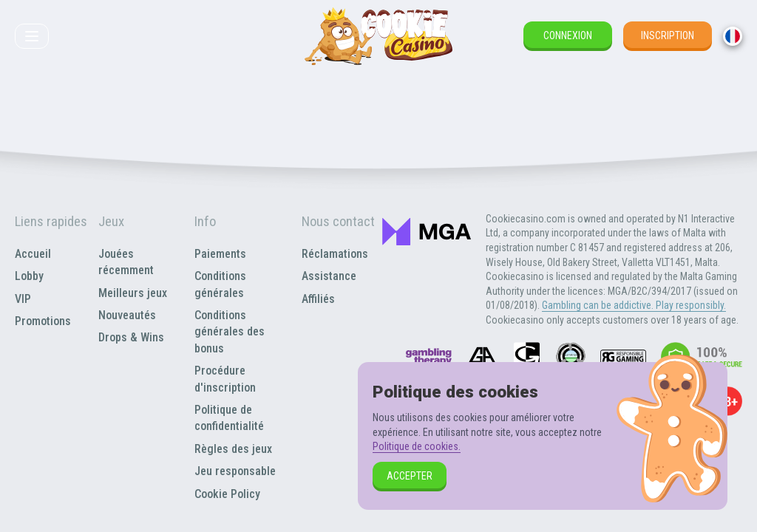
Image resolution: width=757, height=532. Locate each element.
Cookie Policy (227, 494)
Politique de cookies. (417, 446)
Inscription (668, 35)
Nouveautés (127, 315)
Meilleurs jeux (133, 293)
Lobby (29, 276)
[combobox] (733, 36)
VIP (23, 299)
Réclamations (335, 254)
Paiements (220, 254)
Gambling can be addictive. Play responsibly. (634, 305)
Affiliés (318, 299)
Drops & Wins (131, 337)
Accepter (410, 476)
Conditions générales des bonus (230, 332)
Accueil (33, 254)
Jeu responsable (235, 471)
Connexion (568, 35)
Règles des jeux (233, 449)
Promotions (43, 321)
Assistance (329, 276)
